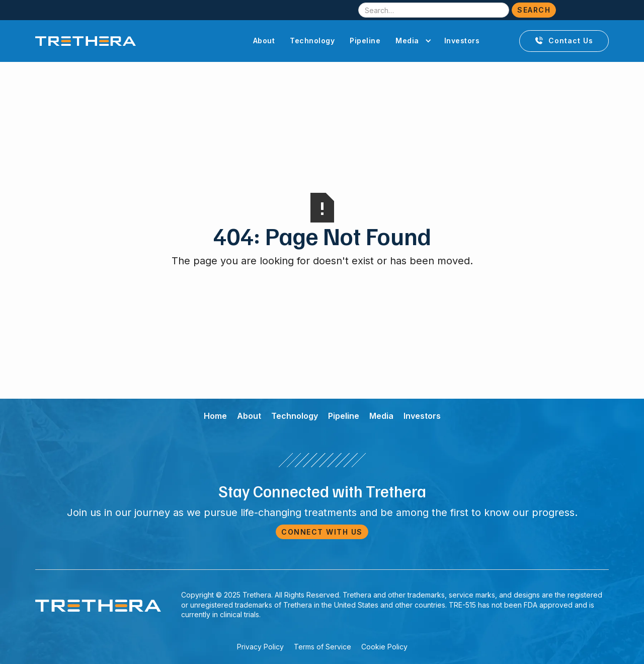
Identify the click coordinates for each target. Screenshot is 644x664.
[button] (412, 41)
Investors (462, 41)
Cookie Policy (384, 647)
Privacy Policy (260, 647)
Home (215, 416)
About (264, 41)
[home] (86, 41)
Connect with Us (322, 532)
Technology (312, 41)
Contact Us (564, 41)
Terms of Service (323, 647)
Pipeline (365, 41)
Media (381, 416)
